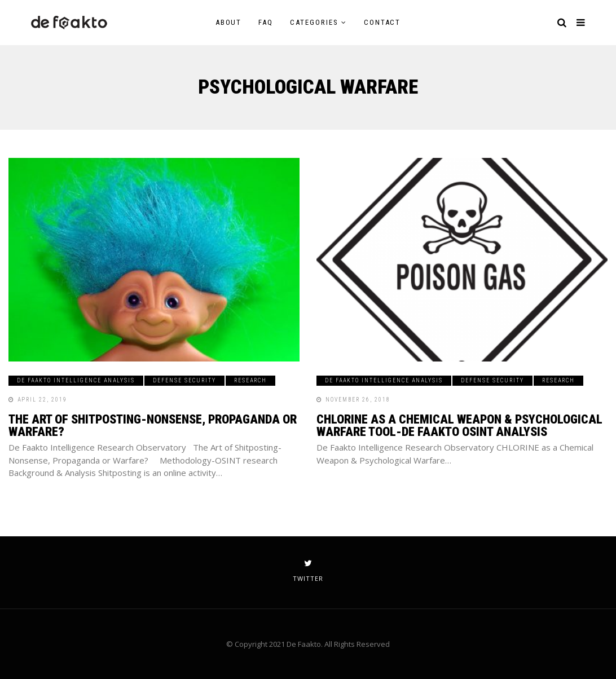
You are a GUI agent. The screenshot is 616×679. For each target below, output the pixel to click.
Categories (314, 22)
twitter (308, 571)
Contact (382, 22)
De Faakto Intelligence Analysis (76, 380)
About (229, 22)
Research (250, 380)
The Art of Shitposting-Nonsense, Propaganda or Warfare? (153, 426)
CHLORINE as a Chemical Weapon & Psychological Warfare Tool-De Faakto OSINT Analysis (459, 426)
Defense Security (184, 380)
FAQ (266, 22)
